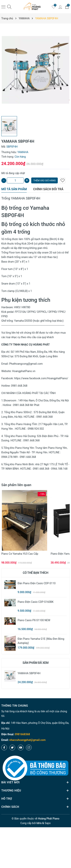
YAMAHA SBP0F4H (29, 673)
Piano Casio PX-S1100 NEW (34, 620)
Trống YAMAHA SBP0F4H (21, 198)
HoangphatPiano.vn (24, 371)
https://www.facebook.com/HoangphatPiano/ (41, 378)
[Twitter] (12, 748)
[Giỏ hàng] (67, 7)
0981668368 (22, 734)
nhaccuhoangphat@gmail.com (27, 740)
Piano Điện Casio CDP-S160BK (36, 602)
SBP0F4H (13, 215)
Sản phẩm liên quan (16, 485)
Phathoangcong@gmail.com (26, 364)
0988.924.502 (36, 429)
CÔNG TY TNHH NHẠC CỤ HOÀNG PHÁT (25, 345)
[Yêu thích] (54, 7)
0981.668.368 (19, 386)
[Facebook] (4, 748)
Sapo (48, 823)
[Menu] (3, 7)
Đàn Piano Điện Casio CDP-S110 (37, 583)
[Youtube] (21, 748)
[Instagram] (29, 748)
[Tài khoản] (60, 7)
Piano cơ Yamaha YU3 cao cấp (20, 554)
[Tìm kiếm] (9, 7)
